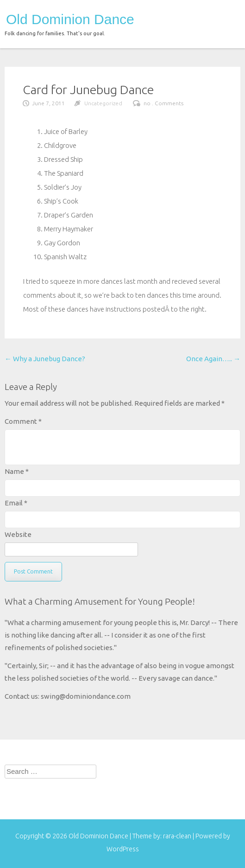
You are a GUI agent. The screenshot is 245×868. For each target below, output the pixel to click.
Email (16, 503)
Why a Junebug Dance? (45, 359)
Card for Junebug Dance (88, 89)
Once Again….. (213, 359)
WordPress (123, 849)
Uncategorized (103, 103)
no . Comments (163, 103)
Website (18, 534)
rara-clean (178, 836)
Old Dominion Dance (70, 19)
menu (225, 17)
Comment (23, 421)
